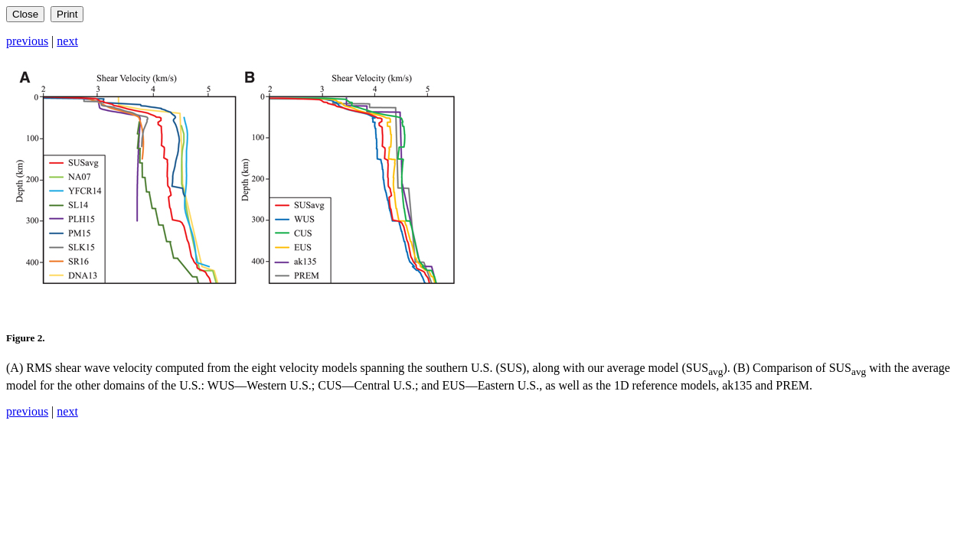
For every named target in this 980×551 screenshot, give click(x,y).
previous (27, 41)
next (67, 41)
